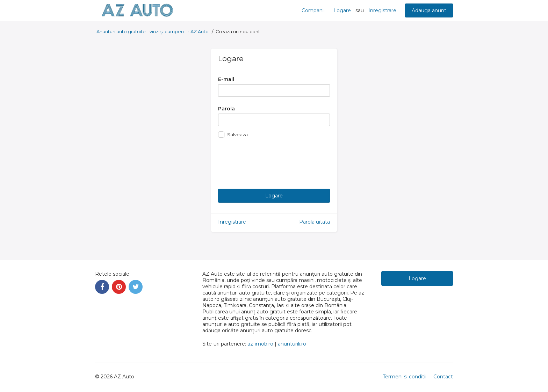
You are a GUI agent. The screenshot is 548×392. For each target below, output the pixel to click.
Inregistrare (382, 10)
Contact (443, 377)
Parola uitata (315, 222)
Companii (313, 10)
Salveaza (237, 135)
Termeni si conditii (405, 377)
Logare (342, 10)
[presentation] (271, 162)
